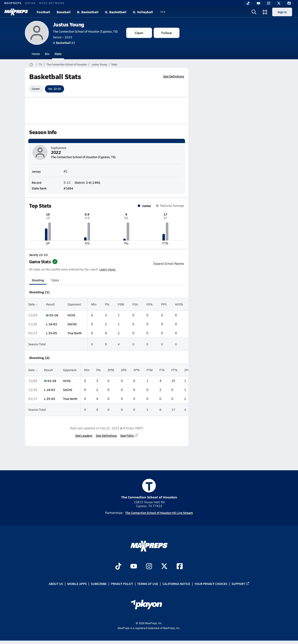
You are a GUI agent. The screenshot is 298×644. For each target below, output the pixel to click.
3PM (111, 370)
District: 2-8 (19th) (87, 182)
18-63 (53, 324)
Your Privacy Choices (211, 584)
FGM (121, 304)
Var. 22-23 (54, 89)
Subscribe (99, 584)
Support (241, 584)
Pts (107, 304)
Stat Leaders (84, 436)
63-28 (54, 315)
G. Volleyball (143, 12)
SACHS (72, 324)
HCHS (71, 315)
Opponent (74, 304)
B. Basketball (88, 12)
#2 (64, 43)
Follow (167, 33)
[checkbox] (156, 260)
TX (40, 64)
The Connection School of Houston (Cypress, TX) (85, 31)
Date (33, 304)
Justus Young (69, 24)
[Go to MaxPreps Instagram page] (149, 567)
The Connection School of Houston (67, 64)
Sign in (282, 12)
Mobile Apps (77, 584)
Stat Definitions (174, 76)
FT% (174, 370)
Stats (58, 54)
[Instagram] (269, 3)
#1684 (68, 188)
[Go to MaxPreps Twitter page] (164, 567)
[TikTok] (248, 3)
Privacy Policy (122, 584)
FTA (162, 370)
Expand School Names (169, 262)
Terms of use (148, 584)
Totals (55, 280)
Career (36, 89)
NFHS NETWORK (52, 3)
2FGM (188, 370)
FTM (150, 370)
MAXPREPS (13, 3)
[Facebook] (289, 3)
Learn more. (108, 269)
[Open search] (254, 12)
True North (74, 333)
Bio (47, 54)
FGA (135, 304)
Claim (139, 33)
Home (36, 54)
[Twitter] (279, 3)
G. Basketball (116, 12)
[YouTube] (258, 3)
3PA (124, 370)
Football (43, 12)
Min (94, 304)
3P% (136, 370)
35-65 (53, 333)
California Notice (176, 584)
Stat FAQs (129, 436)
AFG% (179, 304)
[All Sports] (163, 12)
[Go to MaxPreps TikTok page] (118, 567)
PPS (164, 304)
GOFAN (30, 3)
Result (50, 304)
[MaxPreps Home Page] (31, 64)
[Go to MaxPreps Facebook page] (180, 567)
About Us (56, 584)
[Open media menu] (265, 12)
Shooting (38, 280)
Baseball (64, 12)
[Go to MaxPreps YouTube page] (134, 567)
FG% (149, 304)
